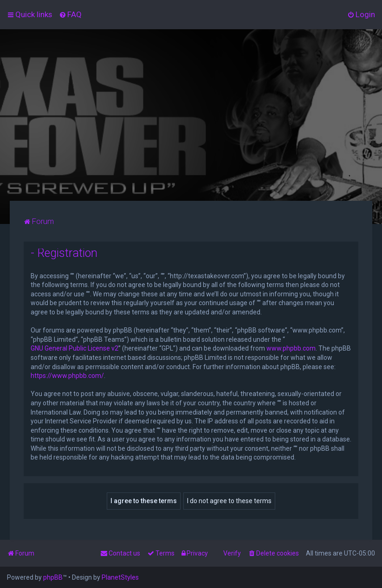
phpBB (53, 577)
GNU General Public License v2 (74, 348)
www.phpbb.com (291, 348)
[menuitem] (70, 14)
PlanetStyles (120, 577)
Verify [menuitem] (232, 553)
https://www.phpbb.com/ (67, 376)
